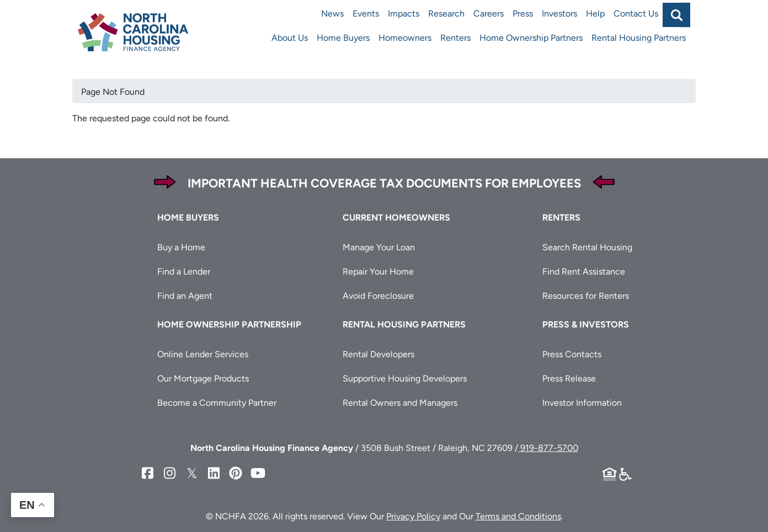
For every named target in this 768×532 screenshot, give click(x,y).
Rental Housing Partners (639, 38)
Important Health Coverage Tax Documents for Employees (384, 183)
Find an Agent (185, 296)
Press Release (569, 378)
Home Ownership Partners (531, 38)
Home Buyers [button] (188, 217)
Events (366, 14)
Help (595, 14)
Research (446, 14)
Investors (559, 14)
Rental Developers (378, 354)
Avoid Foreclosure (378, 296)
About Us (290, 38)
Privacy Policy (413, 516)
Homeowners (405, 38)
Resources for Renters (586, 296)
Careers (489, 14)
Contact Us (636, 14)
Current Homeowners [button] (396, 217)
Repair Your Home (378, 272)
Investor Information (582, 403)
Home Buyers (343, 38)
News (332, 14)
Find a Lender (184, 272)
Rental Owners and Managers (400, 403)
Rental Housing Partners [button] (404, 324)
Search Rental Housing (587, 247)
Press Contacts (572, 354)
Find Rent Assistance (584, 272)
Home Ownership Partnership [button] (229, 324)
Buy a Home (181, 247)
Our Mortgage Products (203, 378)
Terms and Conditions (518, 516)
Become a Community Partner (217, 403)
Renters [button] (561, 217)
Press (523, 14)
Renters (455, 38)
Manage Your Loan (379, 247)
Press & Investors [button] (586, 324)
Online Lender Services (203, 354)
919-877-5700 (548, 448)
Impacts (404, 14)
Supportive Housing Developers (405, 378)
